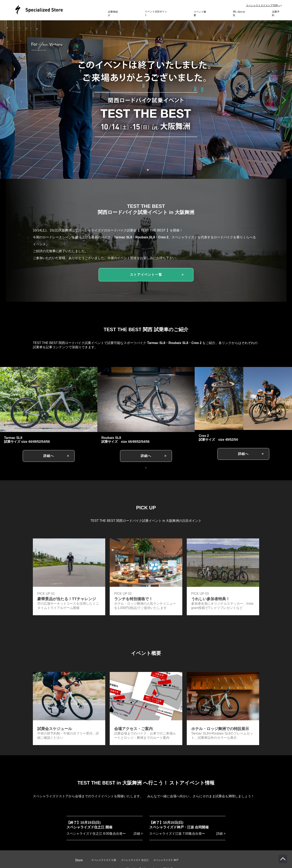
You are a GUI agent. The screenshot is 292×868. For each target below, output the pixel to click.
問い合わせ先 (240, 13)
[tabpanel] (146, 98)
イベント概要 (201, 13)
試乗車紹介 (114, 13)
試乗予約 (277, 13)
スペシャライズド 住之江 (135, 858)
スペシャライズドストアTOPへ (263, 7)
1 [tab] (144, 170)
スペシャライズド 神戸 (166, 858)
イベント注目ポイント (157, 13)
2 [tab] (148, 170)
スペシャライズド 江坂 (104, 858)
